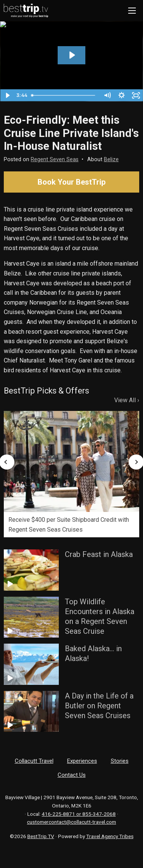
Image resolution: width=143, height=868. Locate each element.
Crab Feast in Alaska (99, 554)
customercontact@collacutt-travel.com (71, 822)
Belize (111, 159)
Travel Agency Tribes (110, 836)
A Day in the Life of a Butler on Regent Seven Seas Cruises (99, 706)
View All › (127, 400)
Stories (120, 761)
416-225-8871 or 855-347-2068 (79, 814)
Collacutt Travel (34, 761)
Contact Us (72, 775)
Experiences (82, 761)
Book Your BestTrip (71, 182)
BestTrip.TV (41, 836)
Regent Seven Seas (55, 159)
